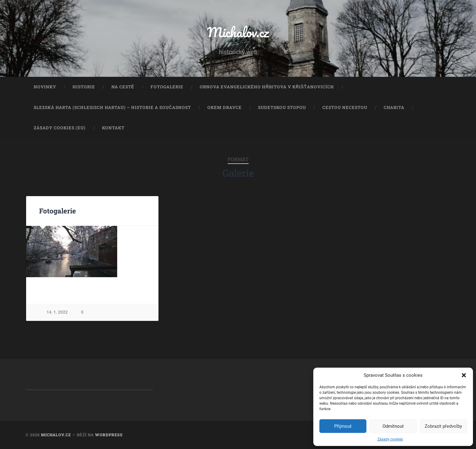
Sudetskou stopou (282, 107)
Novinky (45, 87)
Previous (34, 251)
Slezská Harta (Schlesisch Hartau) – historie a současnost (112, 107)
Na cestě (123, 87)
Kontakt (113, 128)
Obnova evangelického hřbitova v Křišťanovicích (267, 87)
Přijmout (343, 426)
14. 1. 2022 (57, 312)
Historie (84, 87)
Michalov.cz (238, 32)
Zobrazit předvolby (443, 426)
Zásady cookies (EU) (60, 128)
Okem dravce (224, 107)
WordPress (109, 435)
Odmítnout (393, 426)
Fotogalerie (167, 87)
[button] (464, 375)
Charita (394, 107)
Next (151, 251)
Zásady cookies (390, 439)
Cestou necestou (345, 107)
